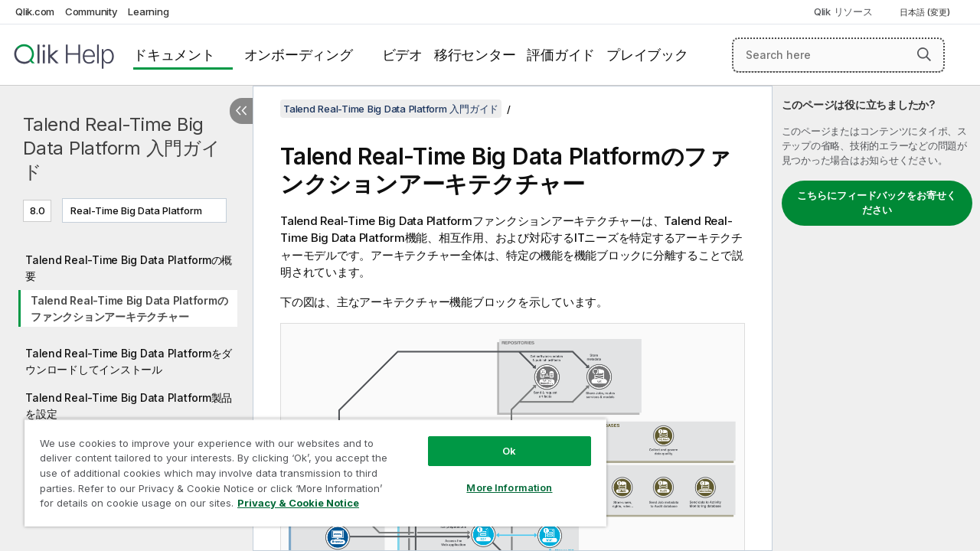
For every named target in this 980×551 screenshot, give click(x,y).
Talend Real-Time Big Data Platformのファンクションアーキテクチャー (129, 308)
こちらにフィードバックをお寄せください (877, 203)
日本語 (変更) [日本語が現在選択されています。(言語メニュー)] (926, 12)
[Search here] (838, 55)
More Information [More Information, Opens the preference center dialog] (498, 476)
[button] (924, 54)
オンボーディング (299, 55)
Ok (498, 439)
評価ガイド (561, 55)
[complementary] (876, 318)
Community (91, 11)
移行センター (475, 55)
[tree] (126, 355)
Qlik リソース (843, 11)
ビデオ (402, 55)
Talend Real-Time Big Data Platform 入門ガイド (122, 148)
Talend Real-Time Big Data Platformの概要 (129, 268)
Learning (148, 11)
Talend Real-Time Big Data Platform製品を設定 (129, 406)
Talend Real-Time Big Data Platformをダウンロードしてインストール (129, 361)
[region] (309, 467)
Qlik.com (35, 11)
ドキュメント (174, 55)
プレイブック (647, 55)
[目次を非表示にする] (241, 111)
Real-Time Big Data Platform (136, 210)
